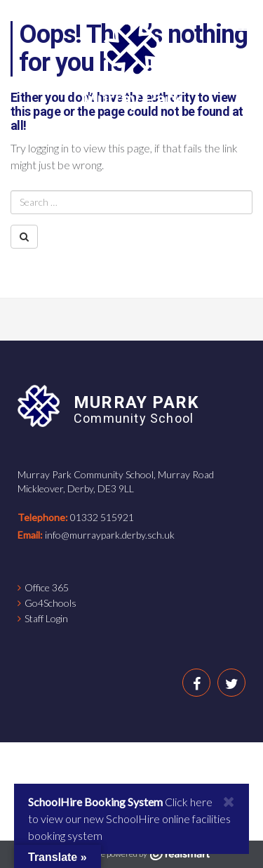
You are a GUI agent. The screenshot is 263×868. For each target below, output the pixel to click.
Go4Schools (50, 603)
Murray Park (131, 99)
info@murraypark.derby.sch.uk (110, 535)
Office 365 (47, 587)
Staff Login (46, 618)
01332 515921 (102, 517)
